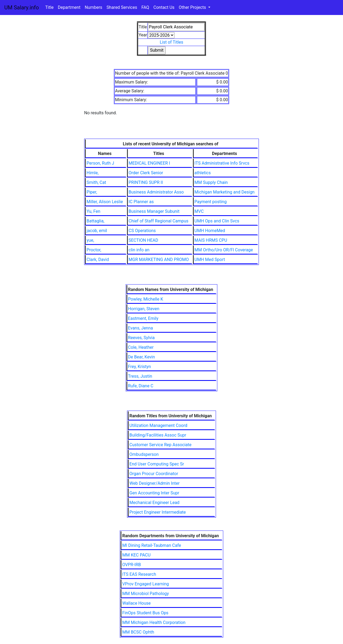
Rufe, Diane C (141, 386)
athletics (203, 173)
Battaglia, (95, 221)
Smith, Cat (96, 182)
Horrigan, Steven (144, 309)
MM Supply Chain (211, 182)
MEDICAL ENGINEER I (149, 163)
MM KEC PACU (136, 555)
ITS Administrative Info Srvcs (222, 163)
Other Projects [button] (193, 7)
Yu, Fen (93, 211)
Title (49, 7)
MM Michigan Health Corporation (154, 622)
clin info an (139, 250)
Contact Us (164, 7)
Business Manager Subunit (154, 211)
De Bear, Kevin (141, 357)
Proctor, (94, 250)
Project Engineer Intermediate (158, 512)
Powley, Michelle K (146, 299)
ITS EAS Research (139, 574)
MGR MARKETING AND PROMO (159, 260)
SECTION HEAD (143, 240)
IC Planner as (141, 202)
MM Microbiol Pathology (146, 594)
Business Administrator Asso (156, 192)
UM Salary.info (22, 7)
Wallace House (136, 603)
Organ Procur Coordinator (154, 474)
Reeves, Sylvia (141, 338)
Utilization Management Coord (158, 425)
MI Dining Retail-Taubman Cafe (152, 545)
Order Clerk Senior (146, 173)
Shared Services (122, 7)
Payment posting (211, 202)
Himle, (93, 173)
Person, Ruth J (100, 163)
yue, (90, 240)
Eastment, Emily (143, 318)
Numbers (93, 7)
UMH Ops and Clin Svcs (217, 221)
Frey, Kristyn (139, 367)
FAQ (145, 7)
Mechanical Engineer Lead (154, 503)
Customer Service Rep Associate (161, 445)
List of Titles (171, 42)
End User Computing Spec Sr (157, 464)
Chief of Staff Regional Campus (159, 221)
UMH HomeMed (210, 231)
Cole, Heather (141, 347)
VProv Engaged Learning (146, 584)
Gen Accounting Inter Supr (154, 493)
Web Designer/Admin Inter (154, 483)
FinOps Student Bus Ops (145, 613)
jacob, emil (97, 231)
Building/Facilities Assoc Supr (158, 435)
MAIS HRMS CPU (211, 240)
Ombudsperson (144, 454)
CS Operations (142, 231)
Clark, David (98, 260)
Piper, (92, 192)
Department (69, 7)
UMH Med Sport (210, 260)
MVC (199, 211)
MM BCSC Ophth (138, 632)
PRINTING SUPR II (146, 182)
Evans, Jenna (141, 328)
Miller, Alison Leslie (105, 202)
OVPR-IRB (132, 565)
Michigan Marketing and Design (225, 192)
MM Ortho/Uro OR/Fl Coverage (224, 250)
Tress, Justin (140, 376)
